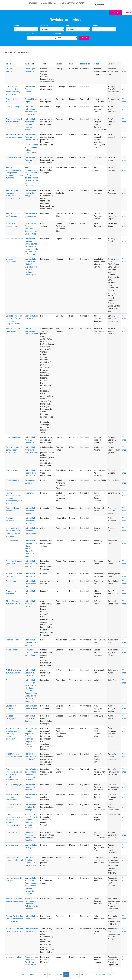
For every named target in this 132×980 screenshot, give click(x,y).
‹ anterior (32, 975)
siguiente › (100, 975)
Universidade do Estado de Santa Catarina (32, 531)
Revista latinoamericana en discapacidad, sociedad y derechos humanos (14, 173)
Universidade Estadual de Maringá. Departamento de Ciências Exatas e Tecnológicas (31, 267)
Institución (31, 34)
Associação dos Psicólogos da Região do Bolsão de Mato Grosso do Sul (32, 904)
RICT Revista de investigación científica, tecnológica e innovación (12, 734)
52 (61, 975)
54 (72, 975)
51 (56, 975)
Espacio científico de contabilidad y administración (14, 450)
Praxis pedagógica (14, 107)
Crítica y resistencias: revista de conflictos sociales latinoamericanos (14, 820)
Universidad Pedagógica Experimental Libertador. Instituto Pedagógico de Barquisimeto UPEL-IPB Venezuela (31, 691)
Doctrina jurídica (13, 480)
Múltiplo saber (12, 650)
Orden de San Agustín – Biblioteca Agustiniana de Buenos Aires (31, 229)
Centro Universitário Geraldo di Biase (32, 331)
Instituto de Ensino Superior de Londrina (32, 652)
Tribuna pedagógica (14, 784)
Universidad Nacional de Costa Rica (30, 440)
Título (16, 25)
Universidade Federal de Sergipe (30, 193)
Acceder (99, 5)
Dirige (96, 64)
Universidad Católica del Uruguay (30, 521)
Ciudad (95, 25)
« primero (22, 975)
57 (88, 975)
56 (82, 975)
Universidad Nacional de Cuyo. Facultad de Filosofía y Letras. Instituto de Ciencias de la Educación (31, 246)
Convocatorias (49, 3)
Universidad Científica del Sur (30, 584)
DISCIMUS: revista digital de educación (31, 757)
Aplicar (84, 38)
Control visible (12, 832)
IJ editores (29, 493)
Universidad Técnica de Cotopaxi (30, 89)
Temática (44, 25)
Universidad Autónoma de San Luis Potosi (31, 450)
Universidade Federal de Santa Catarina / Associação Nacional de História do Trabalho (31, 886)
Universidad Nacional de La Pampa (31, 564)
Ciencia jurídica (12, 845)
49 (45, 975)
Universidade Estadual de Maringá (30, 807)
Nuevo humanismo (14, 437)
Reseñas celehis (13, 640)
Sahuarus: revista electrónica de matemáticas (13, 797)
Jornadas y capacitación (73, 3)
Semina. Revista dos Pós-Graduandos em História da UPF (14, 919)
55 (77, 975)
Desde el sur (11, 581)
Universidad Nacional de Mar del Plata (32, 642)
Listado (116, 12)
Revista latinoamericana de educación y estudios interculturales (14, 774)
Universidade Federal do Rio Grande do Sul (31, 473)
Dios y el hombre (13, 541)
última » (111, 975)
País (68, 25)
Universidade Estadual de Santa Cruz (30, 673)
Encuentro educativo (14, 239)
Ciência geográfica (14, 957)
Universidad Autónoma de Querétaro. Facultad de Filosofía (31, 124)
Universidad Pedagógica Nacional (30, 787)
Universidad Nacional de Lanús (30, 604)
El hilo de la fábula (13, 157)
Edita (111, 64)
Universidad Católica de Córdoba (30, 718)
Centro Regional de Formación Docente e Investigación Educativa (32, 774)
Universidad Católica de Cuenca (30, 511)
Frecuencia (58, 34)
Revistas (33, 3)
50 (50, 975)
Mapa (128, 12)
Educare (9, 680)
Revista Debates (13, 470)
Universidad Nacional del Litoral (30, 160)
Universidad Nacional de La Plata (31, 543)
